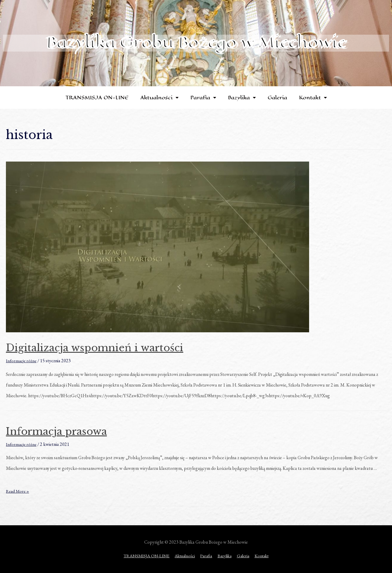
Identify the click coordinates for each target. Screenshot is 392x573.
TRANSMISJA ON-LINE (97, 98)
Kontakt (313, 98)
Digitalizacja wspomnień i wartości (111, 347)
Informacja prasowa (67, 431)
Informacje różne (22, 361)
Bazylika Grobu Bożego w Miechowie (196, 42)
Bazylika (242, 98)
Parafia (203, 98)
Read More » (19, 491)
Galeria (277, 98)
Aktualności (159, 98)
